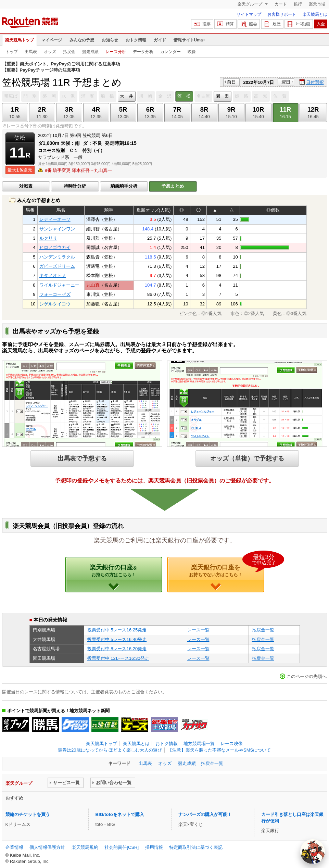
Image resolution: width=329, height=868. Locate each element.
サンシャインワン (57, 229)
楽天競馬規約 (85, 847)
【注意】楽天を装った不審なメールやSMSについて (219, 750)
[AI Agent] (313, 852)
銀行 (298, 4)
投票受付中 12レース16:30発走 (118, 658)
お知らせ (110, 40)
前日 (231, 82)
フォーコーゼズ (55, 294)
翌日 (286, 82)
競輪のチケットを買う (28, 814)
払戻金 (69, 52)
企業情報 (14, 847)
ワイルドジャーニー (59, 285)
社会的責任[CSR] (122, 847)
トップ (12, 52)
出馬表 (31, 52)
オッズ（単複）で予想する (247, 458)
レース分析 (116, 52)
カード (281, 4)
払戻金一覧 (263, 630)
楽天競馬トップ (20, 40)
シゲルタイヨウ (55, 304)
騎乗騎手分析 (124, 186)
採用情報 (154, 847)
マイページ (52, 40)
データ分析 (143, 52)
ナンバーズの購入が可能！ (205, 814)
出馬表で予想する (82, 458)
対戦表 (26, 186)
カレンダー (170, 52)
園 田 (222, 96)
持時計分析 (75, 186)
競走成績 (90, 52)
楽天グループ (250, 4)
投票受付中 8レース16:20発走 (117, 649)
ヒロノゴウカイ (55, 247)
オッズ (50, 52)
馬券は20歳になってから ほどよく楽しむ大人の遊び (110, 750)
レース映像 (232, 744)
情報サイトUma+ (189, 40)
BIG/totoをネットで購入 (120, 814)
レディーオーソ (55, 219)
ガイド (160, 40)
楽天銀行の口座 (113, 570)
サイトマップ (249, 14)
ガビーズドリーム (57, 266)
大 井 (126, 96)
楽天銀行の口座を (227, 567)
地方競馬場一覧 (199, 744)
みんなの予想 (82, 40)
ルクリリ (48, 238)
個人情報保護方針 (47, 847)
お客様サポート (282, 14)
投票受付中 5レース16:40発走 (117, 639)
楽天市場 (317, 4)
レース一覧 (198, 630)
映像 (192, 52)
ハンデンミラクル (57, 257)
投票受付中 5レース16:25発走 (117, 630)
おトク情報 (136, 40)
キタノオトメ (53, 275)
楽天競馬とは (315, 14)
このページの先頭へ (307, 676)
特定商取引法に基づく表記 (196, 847)
